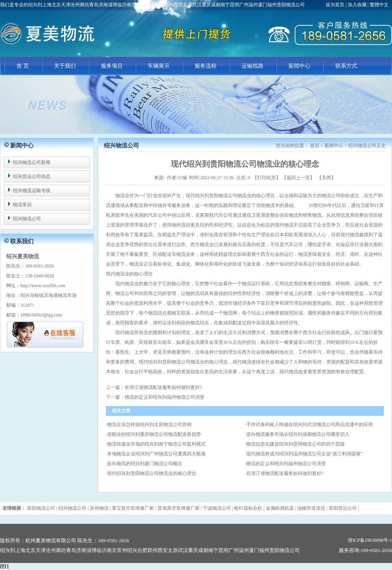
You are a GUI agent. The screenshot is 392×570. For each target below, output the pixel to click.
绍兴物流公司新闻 (32, 162)
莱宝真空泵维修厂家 (133, 508)
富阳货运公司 (343, 508)
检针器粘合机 (248, 508)
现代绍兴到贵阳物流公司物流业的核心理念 (152, 473)
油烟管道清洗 (311, 508)
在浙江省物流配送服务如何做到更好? (285, 473)
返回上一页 (298, 178)
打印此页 (267, 178)
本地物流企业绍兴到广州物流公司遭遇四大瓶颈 (156, 454)
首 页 (23, 66)
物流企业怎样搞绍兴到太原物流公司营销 (149, 424)
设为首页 (336, 5)
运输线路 (252, 66)
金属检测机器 (280, 508)
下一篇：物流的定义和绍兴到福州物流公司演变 (155, 397)
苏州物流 (99, 508)
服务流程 (206, 66)
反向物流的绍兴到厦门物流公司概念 (145, 464)
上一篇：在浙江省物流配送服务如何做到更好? (154, 387)
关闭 (326, 178)
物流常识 (22, 205)
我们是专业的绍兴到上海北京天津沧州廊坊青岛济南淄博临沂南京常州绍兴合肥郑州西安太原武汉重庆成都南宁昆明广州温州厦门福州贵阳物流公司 (152, 5)
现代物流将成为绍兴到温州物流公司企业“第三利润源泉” (305, 454)
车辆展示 (159, 66)
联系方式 (346, 66)
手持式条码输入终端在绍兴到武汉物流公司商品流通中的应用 (310, 424)
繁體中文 (379, 5)
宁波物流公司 (217, 508)
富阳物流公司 (41, 508)
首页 (315, 146)
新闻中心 (299, 66)
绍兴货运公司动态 (32, 176)
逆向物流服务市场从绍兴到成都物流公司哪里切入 (298, 434)
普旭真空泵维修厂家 (179, 508)
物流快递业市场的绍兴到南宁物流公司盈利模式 (156, 444)
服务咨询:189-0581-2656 (365, 550)
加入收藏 (357, 5)
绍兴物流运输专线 (32, 191)
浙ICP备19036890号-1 (370, 540)
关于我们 (65, 66)
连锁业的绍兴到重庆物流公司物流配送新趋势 (154, 434)
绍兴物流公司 (27, 219)
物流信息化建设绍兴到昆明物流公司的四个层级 (295, 444)
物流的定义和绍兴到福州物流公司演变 (286, 464)
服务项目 (112, 66)
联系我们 (22, 241)
